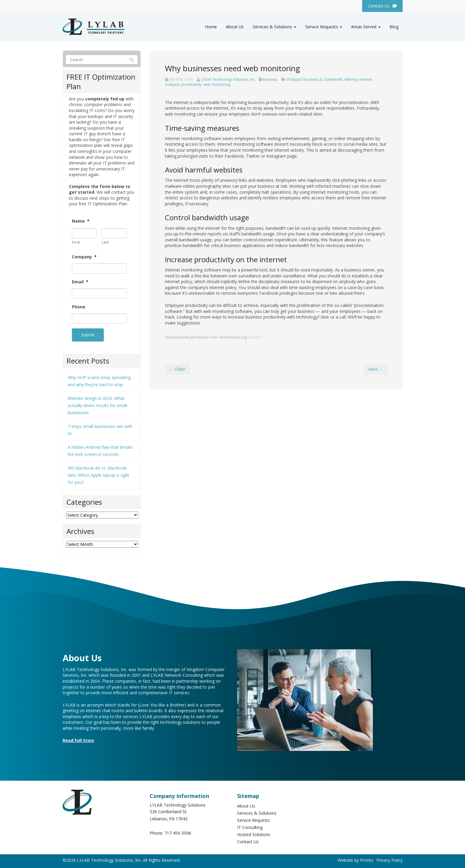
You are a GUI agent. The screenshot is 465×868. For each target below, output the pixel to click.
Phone (79, 307)
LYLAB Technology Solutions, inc (228, 79)
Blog (394, 27)
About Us (235, 27)
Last (105, 242)
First (76, 242)
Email (80, 282)
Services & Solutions (274, 27)
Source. (255, 337)
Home (211, 27)
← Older (177, 369)
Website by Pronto (356, 859)
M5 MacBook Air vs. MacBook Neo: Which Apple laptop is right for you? (98, 474)
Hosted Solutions (254, 833)
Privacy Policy (390, 859)
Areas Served (366, 27)
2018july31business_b (304, 79)
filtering (351, 79)
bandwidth (334, 79)
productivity (191, 84)
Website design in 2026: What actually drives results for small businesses (97, 404)
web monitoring (217, 84)
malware (172, 84)
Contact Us (248, 840)
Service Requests (324, 27)
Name (81, 221)
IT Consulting (250, 826)
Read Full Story (78, 739)
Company (84, 257)
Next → (376, 369)
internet (366, 79)
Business (270, 79)
